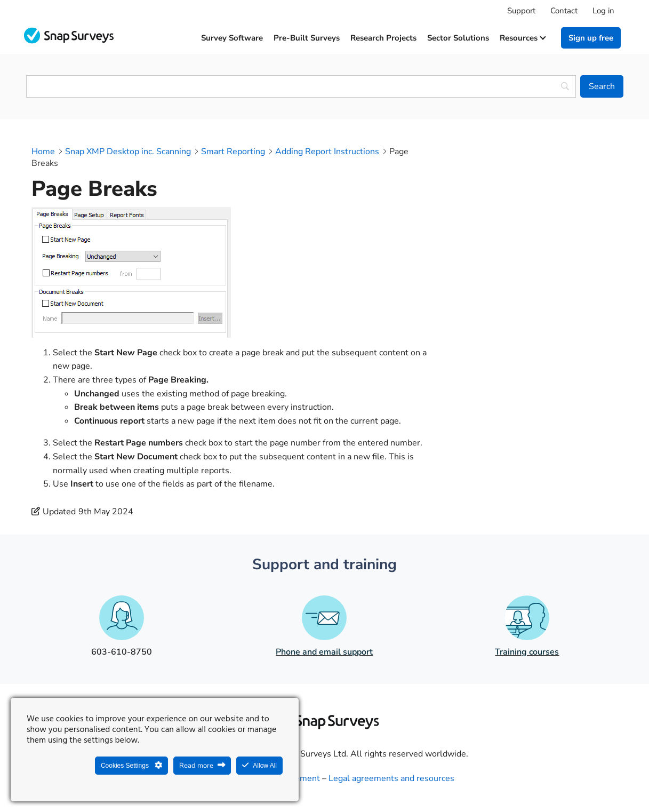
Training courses (527, 652)
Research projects (383, 38)
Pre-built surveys (307, 38)
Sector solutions (458, 38)
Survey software (232, 38)
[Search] (602, 86)
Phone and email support (324, 652)
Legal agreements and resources (391, 778)
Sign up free (591, 38)
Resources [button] (522, 38)
